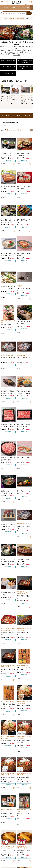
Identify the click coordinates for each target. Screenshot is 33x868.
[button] (31, 7)
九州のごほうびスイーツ (8, 67)
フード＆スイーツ (15, 7)
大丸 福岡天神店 (21, 19)
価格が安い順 (20, 130)
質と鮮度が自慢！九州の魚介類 (25, 61)
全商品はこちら (8, 73)
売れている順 (12, 130)
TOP (2, 19)
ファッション (26, 7)
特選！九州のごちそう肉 (8, 61)
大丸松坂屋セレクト (10, 19)
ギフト (6, 7)
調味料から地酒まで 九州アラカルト (25, 67)
